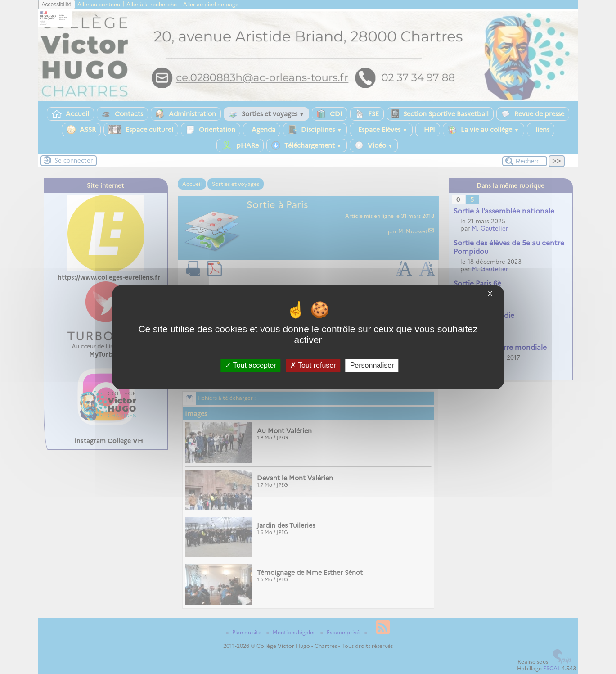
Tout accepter (250, 365)
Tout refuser (313, 365)
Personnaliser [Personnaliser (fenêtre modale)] (372, 365)
